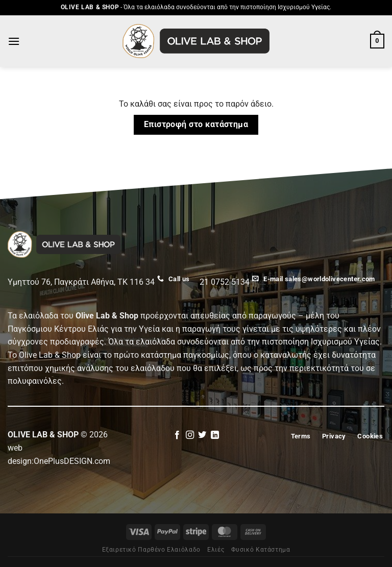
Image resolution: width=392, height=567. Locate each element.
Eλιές (216, 550)
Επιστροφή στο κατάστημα (196, 125)
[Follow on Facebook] (177, 435)
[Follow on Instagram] (190, 435)
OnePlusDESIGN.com (72, 461)
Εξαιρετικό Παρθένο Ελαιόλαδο (151, 550)
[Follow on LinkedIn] (215, 435)
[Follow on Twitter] (202, 435)
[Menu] (14, 41)
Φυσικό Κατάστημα (261, 550)
